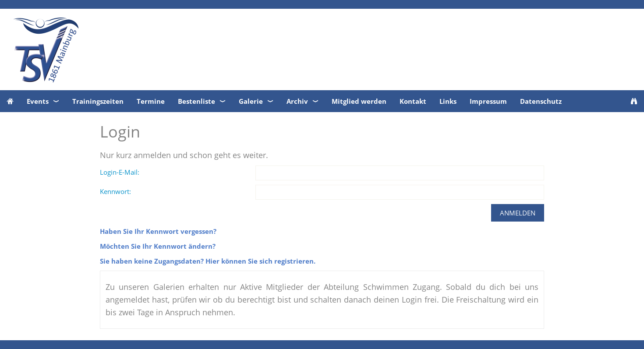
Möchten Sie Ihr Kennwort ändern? (158, 246)
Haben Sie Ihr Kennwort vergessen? (158, 231)
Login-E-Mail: (120, 172)
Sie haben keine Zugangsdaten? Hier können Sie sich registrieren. (208, 261)
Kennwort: (115, 191)
